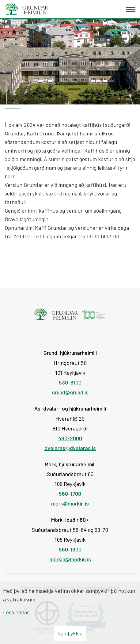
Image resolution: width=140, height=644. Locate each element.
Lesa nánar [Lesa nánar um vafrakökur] (16, 612)
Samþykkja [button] (70, 633)
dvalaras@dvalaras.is (70, 448)
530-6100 (70, 382)
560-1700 (70, 494)
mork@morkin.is (70, 503)
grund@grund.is (70, 392)
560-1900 (70, 549)
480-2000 (70, 438)
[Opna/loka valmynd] (131, 9)
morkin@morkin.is (70, 559)
